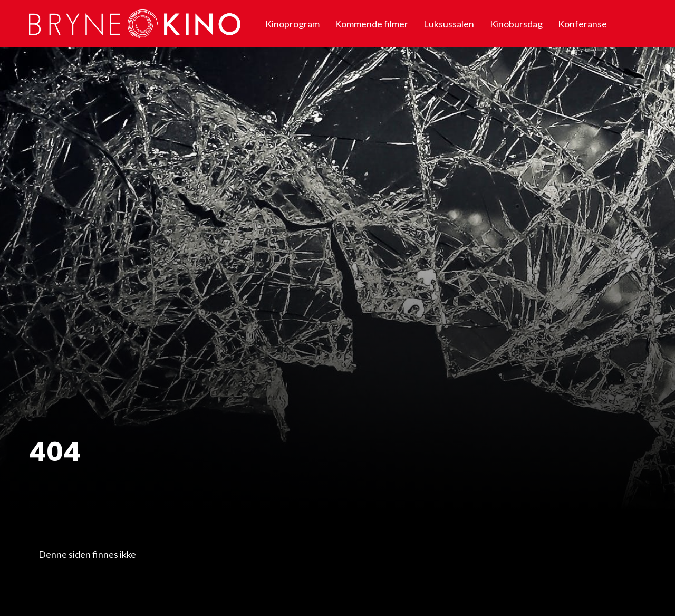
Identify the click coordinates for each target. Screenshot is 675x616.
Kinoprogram (292, 24)
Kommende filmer (372, 24)
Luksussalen (449, 24)
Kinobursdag (516, 24)
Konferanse (582, 24)
